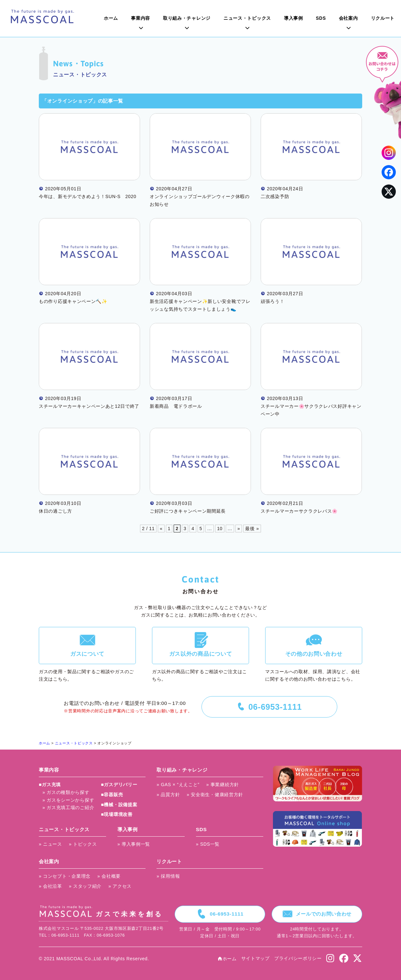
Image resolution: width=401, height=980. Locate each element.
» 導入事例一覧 (134, 844)
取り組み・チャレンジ (187, 18)
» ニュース (50, 844)
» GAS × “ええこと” (178, 785)
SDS (321, 18)
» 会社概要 (109, 876)
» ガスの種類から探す (66, 792)
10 (220, 529)
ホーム (111, 18)
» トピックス (83, 844)
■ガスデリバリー (119, 785)
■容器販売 (112, 795)
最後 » (252, 529)
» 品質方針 (168, 795)
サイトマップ (255, 958)
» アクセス (120, 886)
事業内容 (141, 18)
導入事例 (293, 18)
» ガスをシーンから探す (68, 800)
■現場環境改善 (117, 814)
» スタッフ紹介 (85, 886)
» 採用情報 (168, 876)
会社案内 (348, 18)
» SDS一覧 (208, 844)
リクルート (383, 18)
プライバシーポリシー (298, 958)
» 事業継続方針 (223, 785)
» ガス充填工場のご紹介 (68, 807)
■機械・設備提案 (119, 805)
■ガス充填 (50, 785)
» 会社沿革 (50, 886)
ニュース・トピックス (247, 18)
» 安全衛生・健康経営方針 (215, 795)
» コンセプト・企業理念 (65, 876)
